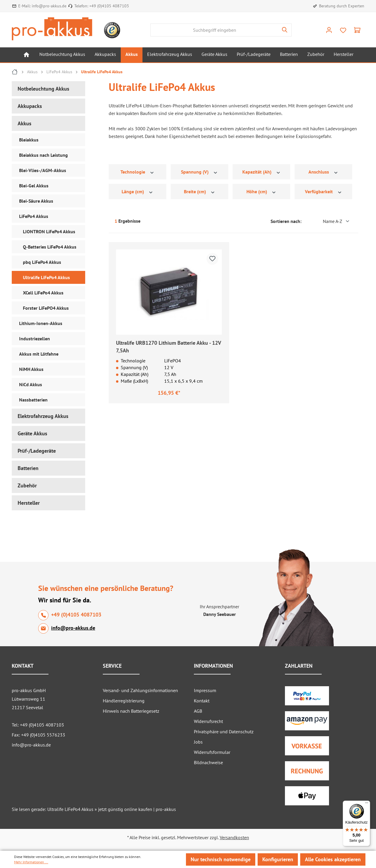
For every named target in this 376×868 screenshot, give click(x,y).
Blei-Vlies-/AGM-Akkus (43, 170)
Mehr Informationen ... (31, 862)
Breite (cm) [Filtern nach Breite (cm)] (200, 192)
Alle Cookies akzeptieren (333, 859)
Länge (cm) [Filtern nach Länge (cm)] (137, 192)
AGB (198, 711)
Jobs (198, 742)
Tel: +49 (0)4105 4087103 (38, 725)
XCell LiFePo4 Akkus (43, 293)
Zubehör (27, 485)
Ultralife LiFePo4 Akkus (46, 277)
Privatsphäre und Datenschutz (224, 732)
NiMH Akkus (31, 369)
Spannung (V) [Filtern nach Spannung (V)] (199, 172)
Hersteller (29, 503)
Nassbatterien (33, 400)
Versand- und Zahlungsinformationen (140, 690)
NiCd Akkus (31, 384)
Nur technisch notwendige (221, 859)
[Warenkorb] (357, 30)
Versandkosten (234, 837)
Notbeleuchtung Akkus (43, 89)
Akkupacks (30, 106)
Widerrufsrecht (208, 721)
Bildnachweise (208, 762)
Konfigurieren (278, 859)
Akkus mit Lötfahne (39, 354)
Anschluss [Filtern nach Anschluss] (323, 172)
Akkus (25, 123)
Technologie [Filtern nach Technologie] (137, 172)
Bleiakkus (29, 140)
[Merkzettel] (343, 30)
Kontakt (202, 701)
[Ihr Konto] (329, 30)
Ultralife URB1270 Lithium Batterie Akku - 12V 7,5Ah (168, 347)
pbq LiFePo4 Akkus (42, 262)
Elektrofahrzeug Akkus (43, 416)
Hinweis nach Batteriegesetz (131, 711)
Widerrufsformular (212, 752)
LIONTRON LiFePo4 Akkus (49, 231)
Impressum (205, 690)
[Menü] (367, 804)
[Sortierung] (328, 221)
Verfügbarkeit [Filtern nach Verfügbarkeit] (324, 192)
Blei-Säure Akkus (36, 201)
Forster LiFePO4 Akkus (46, 308)
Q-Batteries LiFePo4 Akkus (50, 247)
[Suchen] (285, 30)
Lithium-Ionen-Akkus (41, 323)
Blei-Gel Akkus (34, 186)
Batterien (28, 468)
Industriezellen (35, 339)
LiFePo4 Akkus (34, 216)
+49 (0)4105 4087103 (109, 6)
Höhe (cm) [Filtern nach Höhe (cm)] (261, 192)
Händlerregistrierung (124, 701)
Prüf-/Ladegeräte (37, 451)
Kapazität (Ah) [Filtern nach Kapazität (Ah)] (262, 172)
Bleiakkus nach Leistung (43, 155)
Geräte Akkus (32, 433)
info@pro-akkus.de (49, 6)
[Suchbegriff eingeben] (214, 30)
